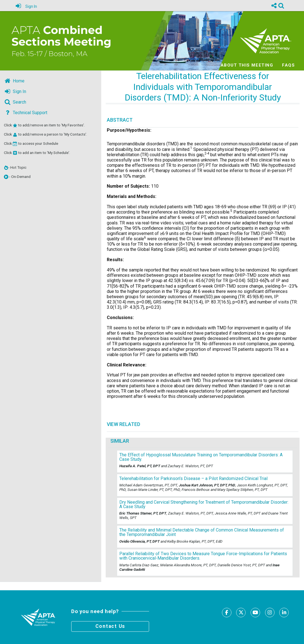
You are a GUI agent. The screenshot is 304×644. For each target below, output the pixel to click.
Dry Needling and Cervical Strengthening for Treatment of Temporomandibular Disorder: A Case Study (204, 504)
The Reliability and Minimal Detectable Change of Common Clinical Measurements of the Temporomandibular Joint (202, 532)
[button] (6, 177)
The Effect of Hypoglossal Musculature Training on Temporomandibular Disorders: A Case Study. (201, 457)
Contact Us (110, 626)
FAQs (288, 65)
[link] (281, 6)
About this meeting (247, 65)
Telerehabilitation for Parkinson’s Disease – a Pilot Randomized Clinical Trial (193, 478)
